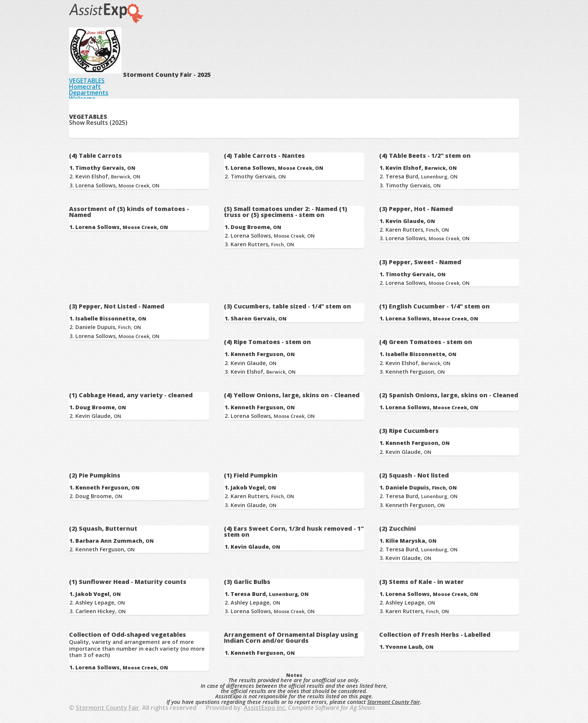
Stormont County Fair (394, 702)
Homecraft (85, 87)
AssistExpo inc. (265, 708)
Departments (89, 93)
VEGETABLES (87, 81)
